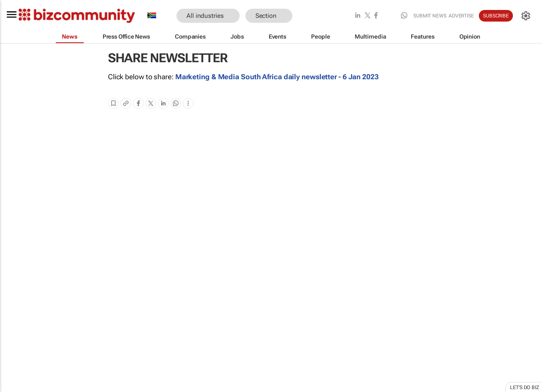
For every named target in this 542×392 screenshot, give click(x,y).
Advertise (461, 16)
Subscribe (496, 16)
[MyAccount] (526, 16)
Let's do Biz (525, 387)
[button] (305, 16)
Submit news (430, 16)
